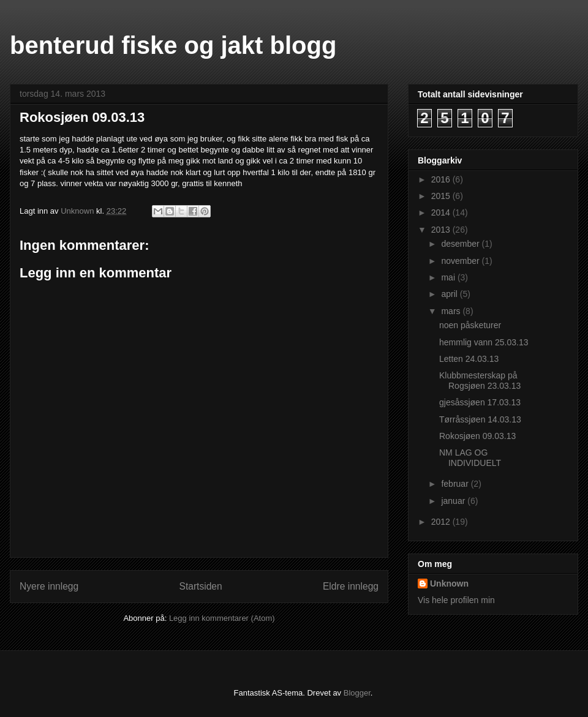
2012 (442, 522)
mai (449, 277)
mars (452, 311)
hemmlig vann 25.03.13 (484, 342)
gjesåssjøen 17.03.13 (480, 402)
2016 (442, 179)
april (450, 294)
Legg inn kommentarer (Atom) (222, 618)
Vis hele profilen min (456, 600)
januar (454, 501)
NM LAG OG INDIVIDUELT (470, 458)
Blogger (357, 693)
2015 (442, 196)
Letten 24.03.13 (469, 359)
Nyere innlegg (49, 586)
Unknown (449, 584)
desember (461, 244)
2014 (442, 212)
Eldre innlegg (351, 586)
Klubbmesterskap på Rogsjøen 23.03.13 (480, 381)
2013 (442, 230)
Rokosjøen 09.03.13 (477, 436)
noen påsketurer (470, 325)
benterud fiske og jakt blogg (173, 45)
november (461, 261)
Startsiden (200, 586)
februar (456, 484)
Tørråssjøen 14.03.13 (480, 419)
